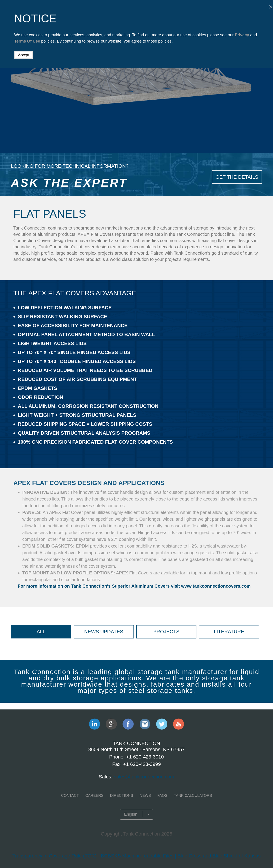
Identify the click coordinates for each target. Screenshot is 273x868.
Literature (229, 632)
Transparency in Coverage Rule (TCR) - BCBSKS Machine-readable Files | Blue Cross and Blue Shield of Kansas (136, 856)
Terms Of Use (27, 41)
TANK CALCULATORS (191, 796)
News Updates (104, 632)
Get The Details (237, 176)
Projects (166, 632)
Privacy (242, 35)
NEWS (145, 796)
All (41, 632)
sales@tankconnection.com (144, 777)
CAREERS (96, 796)
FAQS (162, 796)
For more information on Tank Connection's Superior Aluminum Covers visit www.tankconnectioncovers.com (134, 586)
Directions (122, 796)
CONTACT (72, 796)
